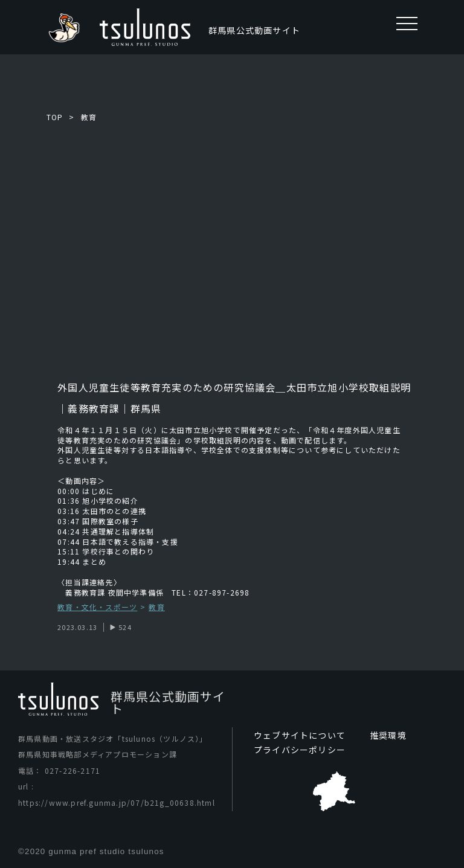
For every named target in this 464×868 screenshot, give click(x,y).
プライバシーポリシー (300, 750)
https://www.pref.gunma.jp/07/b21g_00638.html (117, 802)
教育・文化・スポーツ (97, 607)
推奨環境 (388, 735)
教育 (89, 117)
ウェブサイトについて (300, 735)
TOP (55, 117)
